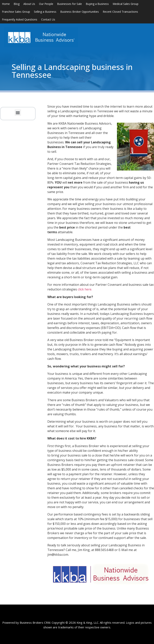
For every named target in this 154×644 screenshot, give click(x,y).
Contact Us (48, 19)
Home (6, 4)
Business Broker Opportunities (80, 12)
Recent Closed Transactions (120, 12)
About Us (29, 4)
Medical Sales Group (126, 4)
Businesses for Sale (69, 4)
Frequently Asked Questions (20, 19)
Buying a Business (97, 4)
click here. (85, 289)
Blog (17, 4)
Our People (46, 4)
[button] (18, 113)
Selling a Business (45, 12)
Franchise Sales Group (16, 12)
